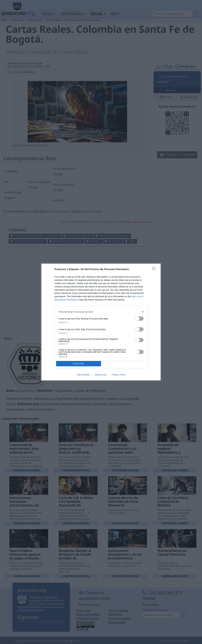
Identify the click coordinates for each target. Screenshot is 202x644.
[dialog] (101, 322)
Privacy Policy (118, 375)
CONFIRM (79, 364)
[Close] (155, 269)
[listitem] (101, 312)
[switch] (140, 319)
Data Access (101, 375)
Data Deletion (83, 375)
